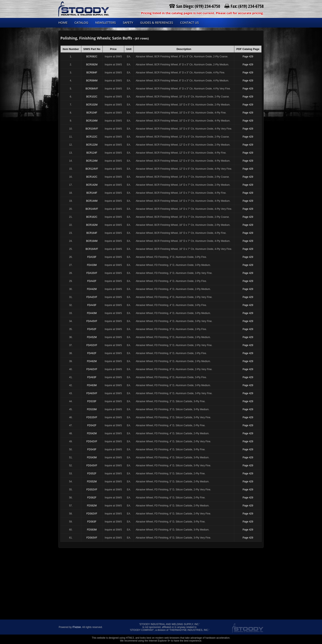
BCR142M (92, 185)
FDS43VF (92, 466)
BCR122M (92, 145)
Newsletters (106, 22)
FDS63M (92, 530)
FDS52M (92, 482)
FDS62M (92, 506)
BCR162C (92, 217)
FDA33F (92, 257)
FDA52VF (92, 345)
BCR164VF (92, 249)
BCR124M (92, 161)
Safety (128, 22)
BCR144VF (92, 209)
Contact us (189, 22)
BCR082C (92, 57)
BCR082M (92, 65)
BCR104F (92, 113)
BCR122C (92, 137)
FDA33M (92, 265)
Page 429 (248, 57)
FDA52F (92, 329)
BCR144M (92, 201)
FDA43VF (92, 321)
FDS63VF (92, 538)
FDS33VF (92, 417)
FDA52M (92, 337)
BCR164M (92, 241)
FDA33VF (92, 273)
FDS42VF (92, 441)
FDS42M (92, 433)
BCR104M (92, 121)
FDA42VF (92, 297)
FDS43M (92, 458)
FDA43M (92, 313)
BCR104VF (92, 129)
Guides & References (157, 22)
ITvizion (77, 627)
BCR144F (92, 193)
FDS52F (92, 474)
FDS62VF (92, 514)
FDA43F (92, 305)
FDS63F (92, 522)
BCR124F (92, 153)
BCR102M (92, 105)
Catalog (81, 22)
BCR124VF (92, 169)
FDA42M (92, 289)
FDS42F (92, 425)
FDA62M (92, 361)
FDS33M (92, 409)
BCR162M (92, 225)
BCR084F (92, 73)
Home (63, 22)
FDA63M (92, 385)
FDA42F (92, 281)
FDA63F (92, 377)
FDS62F (92, 498)
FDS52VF (92, 490)
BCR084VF (92, 89)
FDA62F (92, 353)
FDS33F (92, 401)
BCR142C (92, 177)
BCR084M (92, 81)
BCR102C (92, 97)
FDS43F (92, 449)
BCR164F (92, 233)
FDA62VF (92, 369)
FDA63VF (92, 393)
